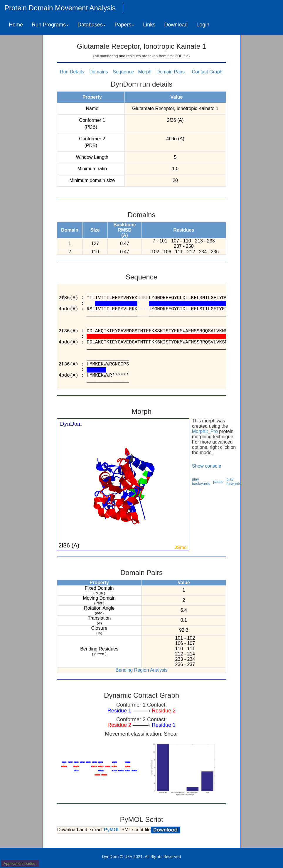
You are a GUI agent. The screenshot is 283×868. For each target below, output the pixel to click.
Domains (98, 72)
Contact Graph (207, 72)
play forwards (234, 481)
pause (218, 482)
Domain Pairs (171, 72)
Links (149, 25)
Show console (207, 466)
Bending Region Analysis (141, 670)
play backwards (201, 481)
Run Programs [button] (50, 25)
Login (203, 25)
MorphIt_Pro (205, 431)
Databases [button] (92, 25)
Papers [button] (124, 25)
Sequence (123, 72)
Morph (145, 72)
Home (16, 25)
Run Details (72, 72)
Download (176, 25)
